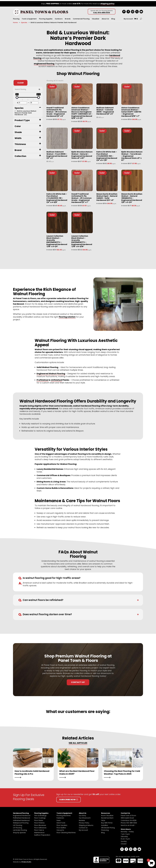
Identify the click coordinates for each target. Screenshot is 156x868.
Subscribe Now (67, 798)
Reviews (82, 819)
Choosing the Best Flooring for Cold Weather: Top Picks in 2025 (122, 771)
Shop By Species (19, 831)
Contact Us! (78, 681)
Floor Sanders (62, 824)
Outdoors (59, 18)
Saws (59, 819)
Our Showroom (85, 817)
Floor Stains (39, 819)
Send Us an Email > (128, 824)
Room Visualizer (107, 814)
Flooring (16, 18)
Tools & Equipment (29, 18)
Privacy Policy (84, 822)
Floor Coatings (40, 817)
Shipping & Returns (86, 824)
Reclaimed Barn (107, 817)
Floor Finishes (39, 822)
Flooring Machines (64, 814)
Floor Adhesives (40, 827)
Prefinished (43, 379)
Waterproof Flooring (21, 822)
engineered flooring (44, 63)
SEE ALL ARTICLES (78, 742)
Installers (105, 824)
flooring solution (67, 316)
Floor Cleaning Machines (66, 831)
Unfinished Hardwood (21, 819)
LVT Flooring (17, 827)
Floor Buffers (61, 827)
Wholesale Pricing (108, 827)
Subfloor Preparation (42, 834)
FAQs (103, 819)
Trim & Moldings (40, 814)
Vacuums (60, 829)
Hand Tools (61, 822)
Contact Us (83, 827)
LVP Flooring (18, 824)
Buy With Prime (107, 822)
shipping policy (107, 3)
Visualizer (96, 18)
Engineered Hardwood (22, 814)
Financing (105, 829)
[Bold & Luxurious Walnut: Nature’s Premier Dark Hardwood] (15, 110)
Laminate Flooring (20, 829)
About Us (105, 18)
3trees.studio (26, 861)
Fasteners (60, 817)
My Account (128, 18)
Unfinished (56, 379)
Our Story (82, 814)
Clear (20, 82)
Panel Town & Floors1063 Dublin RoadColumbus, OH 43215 (129, 817)
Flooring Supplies (46, 18)
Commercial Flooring (81, 18)
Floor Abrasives (40, 824)
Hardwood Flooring (21, 812)
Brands (68, 18)
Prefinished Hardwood (21, 817)
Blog (113, 18)
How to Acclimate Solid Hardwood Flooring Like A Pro (32, 771)
